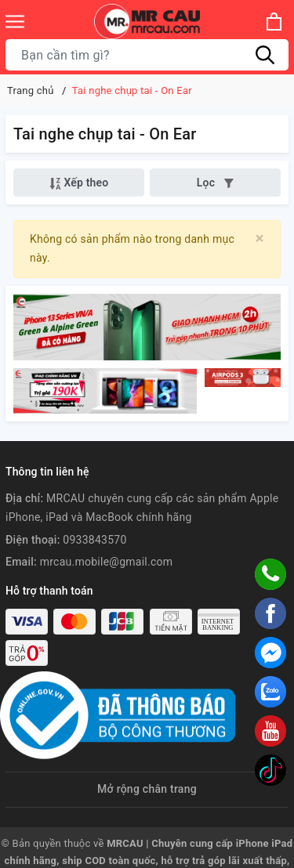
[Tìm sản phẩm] (147, 55)
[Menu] (15, 22)
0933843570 (94, 540)
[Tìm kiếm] (265, 55)
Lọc (215, 183)
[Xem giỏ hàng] (274, 22)
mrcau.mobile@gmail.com (107, 562)
